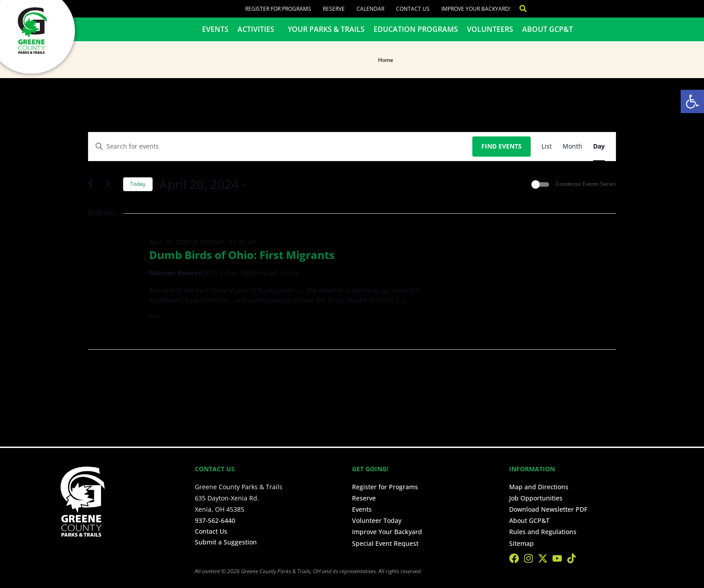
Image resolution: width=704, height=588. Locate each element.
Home (386, 60)
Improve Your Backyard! (476, 9)
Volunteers (490, 29)
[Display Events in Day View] (599, 147)
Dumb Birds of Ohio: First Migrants (242, 255)
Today (138, 184)
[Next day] (111, 184)
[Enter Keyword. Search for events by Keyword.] (280, 147)
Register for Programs (278, 9)
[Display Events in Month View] (572, 147)
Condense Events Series (586, 184)
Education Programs (416, 29)
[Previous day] (93, 184)
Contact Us (413, 9)
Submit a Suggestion (226, 542)
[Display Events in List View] (547, 147)
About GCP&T (548, 29)
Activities (258, 29)
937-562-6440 (215, 520)
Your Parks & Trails (326, 29)
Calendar (370, 9)
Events (215, 29)
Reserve (334, 9)
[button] (692, 101)
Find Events (502, 146)
